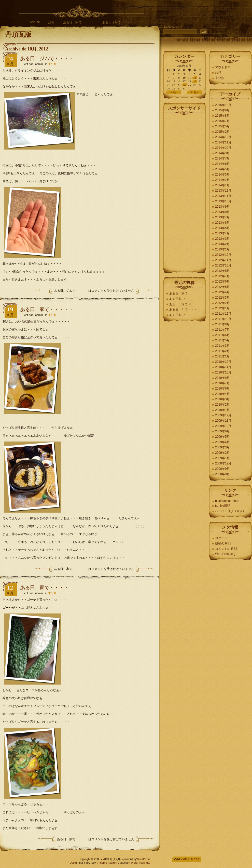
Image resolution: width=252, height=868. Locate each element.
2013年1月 (222, 249)
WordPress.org (225, 554)
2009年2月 (222, 453)
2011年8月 (222, 324)
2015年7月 (222, 121)
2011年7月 (222, 330)
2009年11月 (223, 421)
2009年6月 (222, 431)
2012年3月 (222, 298)
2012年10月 (223, 265)
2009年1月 (222, 458)
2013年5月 (222, 228)
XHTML (185, 859)
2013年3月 (222, 239)
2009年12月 (223, 415)
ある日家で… (179, 299)
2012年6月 (222, 282)
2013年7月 (222, 217)
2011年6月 (222, 335)
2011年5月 (222, 340)
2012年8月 (222, 271)
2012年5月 (222, 287)
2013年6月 (222, 223)
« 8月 (174, 92)
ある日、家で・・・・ (78, 22)
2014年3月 (222, 175)
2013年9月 (222, 207)
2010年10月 (223, 372)
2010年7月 (222, 383)
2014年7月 (222, 158)
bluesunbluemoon (227, 501)
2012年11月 (223, 260)
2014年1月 (222, 185)
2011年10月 (223, 319)
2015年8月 (222, 116)
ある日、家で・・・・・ (47, 309)
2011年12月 (223, 314)
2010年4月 (222, 394)
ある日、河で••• (180, 304)
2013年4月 (222, 233)
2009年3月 (222, 447)
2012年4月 (222, 292)
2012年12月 (223, 255)
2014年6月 (222, 164)
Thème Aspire (107, 863)
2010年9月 (222, 378)
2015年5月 (222, 126)
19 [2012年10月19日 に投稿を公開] (195, 81)
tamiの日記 (223, 506)
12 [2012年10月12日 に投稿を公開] (195, 78)
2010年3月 (222, 399)
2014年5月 (222, 169)
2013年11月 (223, 196)
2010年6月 (222, 389)
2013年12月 (223, 191)
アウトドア (223, 67)
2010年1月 (222, 410)
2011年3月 (222, 346)
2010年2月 (222, 405)
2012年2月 (222, 303)
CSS (196, 859)
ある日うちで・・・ (116, 22)
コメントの (226, 549)
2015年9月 (222, 110)
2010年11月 (223, 367)
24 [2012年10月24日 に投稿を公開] (184, 85)
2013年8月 (222, 212)
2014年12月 (223, 137)
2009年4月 (222, 442)
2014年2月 (222, 180)
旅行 (218, 73)
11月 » (195, 92)
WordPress (143, 859)
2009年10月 (223, 426)
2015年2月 (222, 132)
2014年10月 (223, 148)
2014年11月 (223, 142)
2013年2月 (222, 244)
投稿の (223, 543)
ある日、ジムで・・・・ (47, 58)
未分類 (52, 64)
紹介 (51, 22)
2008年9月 (222, 469)
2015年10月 (223, 105)
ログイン (221, 538)
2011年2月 (222, 351)
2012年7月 (222, 276)
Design (74, 863)
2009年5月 (222, 437)
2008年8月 (222, 474)
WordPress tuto (141, 863)
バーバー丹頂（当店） (230, 511)
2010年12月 (223, 362)
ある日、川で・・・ (183, 310)
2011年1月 (222, 356)
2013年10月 (223, 201)
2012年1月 (222, 308)
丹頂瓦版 (18, 35)
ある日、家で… (180, 293)
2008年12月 (223, 463)
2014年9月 (222, 153)
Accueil (35, 22)
